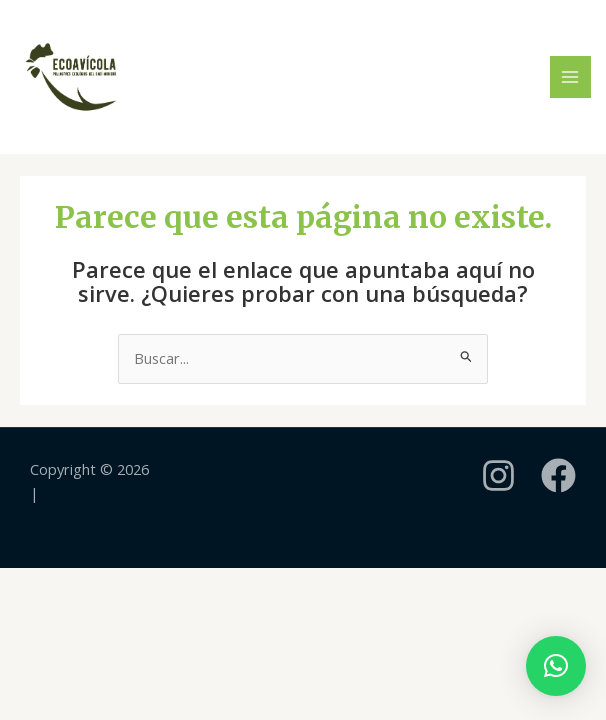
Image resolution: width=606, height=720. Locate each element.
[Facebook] (558, 475)
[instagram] (498, 475)
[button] (556, 666)
